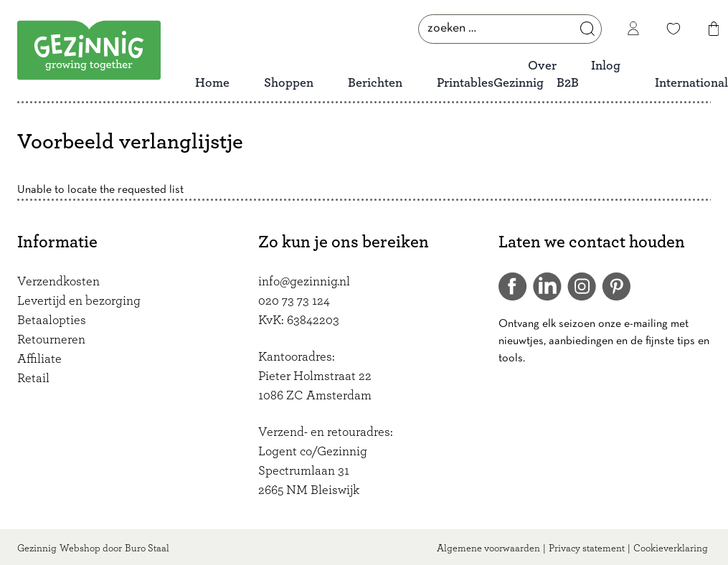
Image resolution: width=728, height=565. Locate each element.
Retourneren (51, 340)
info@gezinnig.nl (304, 282)
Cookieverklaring (671, 549)
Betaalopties (52, 321)
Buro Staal (147, 549)
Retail (33, 379)
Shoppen (289, 83)
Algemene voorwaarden (488, 549)
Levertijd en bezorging (79, 301)
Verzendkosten (58, 282)
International (691, 83)
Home (212, 83)
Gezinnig (37, 549)
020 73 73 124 (294, 301)
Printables (465, 83)
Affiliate (39, 359)
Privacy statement (587, 549)
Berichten (375, 83)
